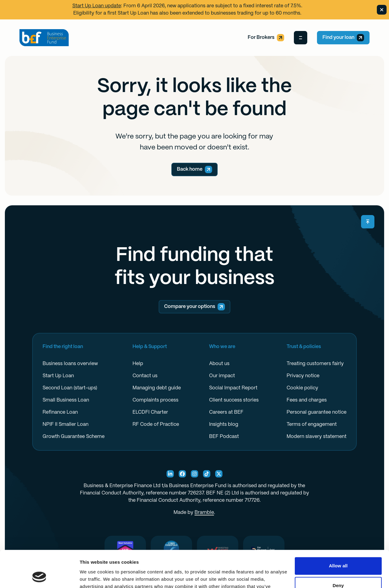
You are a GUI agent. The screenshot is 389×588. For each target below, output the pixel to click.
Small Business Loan (66, 400)
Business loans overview (70, 364)
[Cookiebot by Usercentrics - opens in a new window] (39, 576)
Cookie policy (302, 388)
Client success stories (234, 400)
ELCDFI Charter (150, 412)
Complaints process (155, 400)
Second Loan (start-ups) (70, 388)
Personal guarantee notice (317, 412)
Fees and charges (307, 400)
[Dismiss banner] (382, 10)
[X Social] (219, 474)
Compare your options (194, 307)
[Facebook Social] (182, 474)
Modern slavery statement (317, 437)
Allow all (338, 531)
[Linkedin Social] (170, 474)
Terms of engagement (312, 424)
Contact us (145, 376)
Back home (194, 169)
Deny (338, 551)
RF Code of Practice (156, 424)
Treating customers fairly (315, 364)
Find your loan (343, 38)
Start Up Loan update (97, 6)
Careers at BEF (226, 412)
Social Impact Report (233, 388)
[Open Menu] (301, 38)
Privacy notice (303, 376)
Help (138, 364)
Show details (94, 576)
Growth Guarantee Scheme (74, 437)
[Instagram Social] (194, 474)
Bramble (204, 513)
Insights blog (224, 424)
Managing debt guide (157, 388)
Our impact (222, 376)
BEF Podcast (224, 437)
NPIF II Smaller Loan (65, 424)
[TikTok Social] (207, 474)
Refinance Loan (60, 412)
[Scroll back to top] (368, 222)
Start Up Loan (58, 376)
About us (219, 364)
